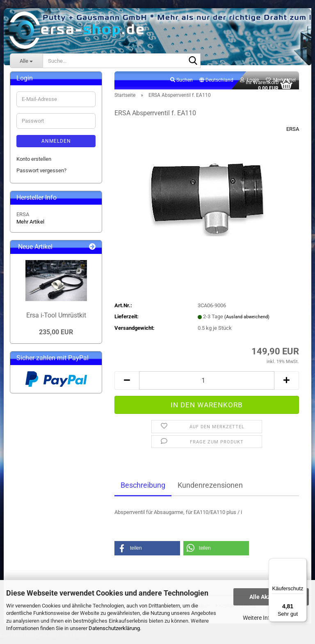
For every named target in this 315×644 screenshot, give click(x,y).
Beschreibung (143, 490)
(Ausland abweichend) (247, 321)
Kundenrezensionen (210, 490)
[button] (216, 85)
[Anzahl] (207, 385)
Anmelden (56, 146)
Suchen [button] (181, 84)
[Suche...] (26, 61)
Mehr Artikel (30, 226)
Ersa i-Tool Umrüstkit (56, 320)
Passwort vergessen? (41, 175)
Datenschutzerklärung (114, 628)
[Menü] (302, 563)
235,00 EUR (56, 337)
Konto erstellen (34, 163)
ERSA (293, 134)
